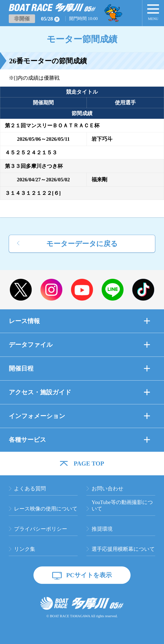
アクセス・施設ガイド (79, 392)
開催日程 (79, 368)
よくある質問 (30, 489)
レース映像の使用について (46, 509)
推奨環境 (102, 529)
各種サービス (79, 440)
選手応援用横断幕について (123, 549)
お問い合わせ (108, 489)
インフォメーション (79, 416)
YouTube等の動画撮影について (122, 505)
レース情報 (79, 321)
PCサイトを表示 (89, 575)
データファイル (79, 345)
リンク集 (25, 549)
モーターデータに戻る (82, 244)
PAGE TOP (89, 464)
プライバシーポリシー (41, 529)
